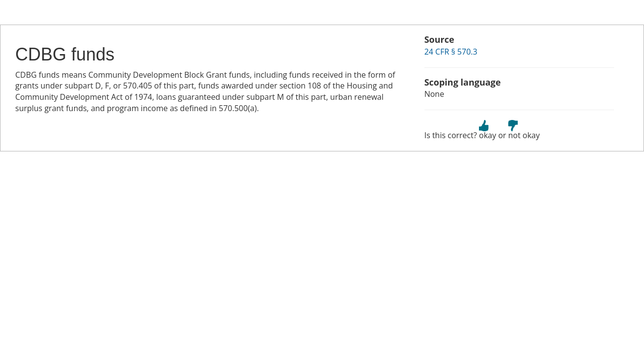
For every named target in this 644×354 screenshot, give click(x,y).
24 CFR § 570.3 (451, 52)
